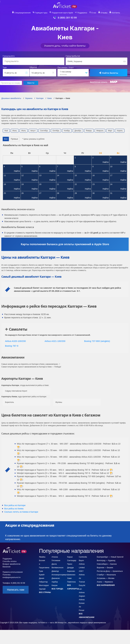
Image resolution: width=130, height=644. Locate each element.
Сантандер (72, 560)
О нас (94, 13)
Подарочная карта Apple (62, 13)
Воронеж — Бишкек (105, 568)
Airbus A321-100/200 (55, 341)
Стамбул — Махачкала (106, 575)
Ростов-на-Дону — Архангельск (110, 571)
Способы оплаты (10, 561)
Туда (5, 67)
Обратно (33, 67)
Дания (42, 578)
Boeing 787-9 (12, 346)
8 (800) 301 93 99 (67, 18)
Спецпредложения (23, 13)
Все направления (106, 585)
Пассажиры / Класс (66, 67)
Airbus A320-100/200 (15, 341)
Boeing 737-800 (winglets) (97, 341)
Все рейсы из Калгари (15, 505)
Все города (57, 589)
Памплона (71, 582)
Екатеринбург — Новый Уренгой (110, 557)
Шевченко (71, 575)
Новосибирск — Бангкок (107, 564)
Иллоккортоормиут (59, 575)
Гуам (41, 571)
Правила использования (13, 572)
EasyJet (82, 585)
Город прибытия (73, 56)
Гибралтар (43, 582)
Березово (71, 571)
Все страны (45, 592)
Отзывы (104, 13)
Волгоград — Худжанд (106, 560)
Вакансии (7, 567)
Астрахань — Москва (106, 578)
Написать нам (16, 590)
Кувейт (42, 575)
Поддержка (82, 13)
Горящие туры (41, 13)
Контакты (116, 13)
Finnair (82, 610)
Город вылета (9, 56)
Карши (70, 557)
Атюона (55, 557)
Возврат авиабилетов (12, 564)
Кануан (55, 585)
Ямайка (42, 557)
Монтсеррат (44, 585)
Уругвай (42, 589)
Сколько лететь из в (21, 512)
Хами (69, 578)
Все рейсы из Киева (14, 509)
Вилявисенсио (58, 568)
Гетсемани (56, 560)
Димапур (55, 571)
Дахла (54, 564)
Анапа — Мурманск (105, 582)
